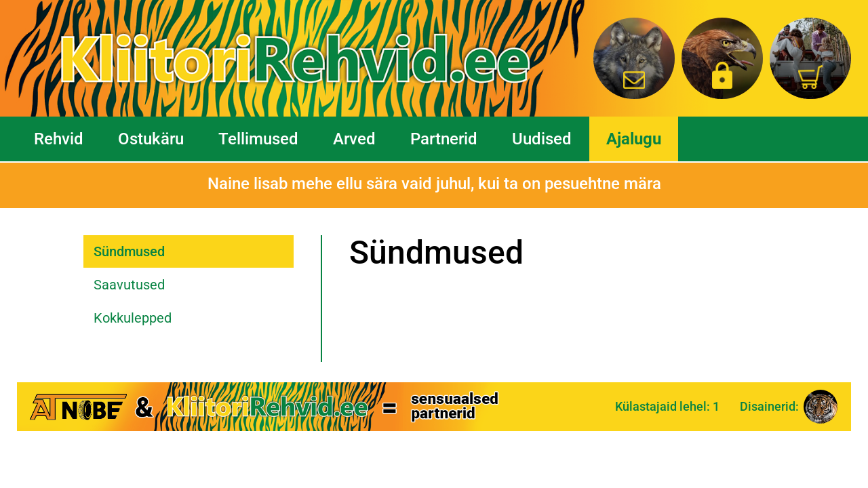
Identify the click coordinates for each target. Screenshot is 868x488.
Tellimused (258, 139)
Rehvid (59, 139)
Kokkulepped (133, 318)
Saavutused (129, 285)
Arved (354, 139)
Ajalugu (634, 139)
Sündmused (129, 251)
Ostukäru (151, 139)
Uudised (542, 139)
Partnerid (444, 139)
